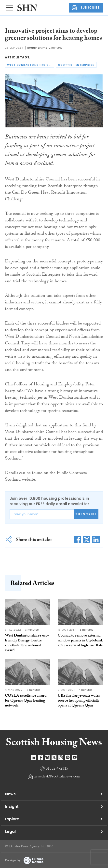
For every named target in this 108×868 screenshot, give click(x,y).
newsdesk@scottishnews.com (57, 777)
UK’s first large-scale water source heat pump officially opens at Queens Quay (79, 701)
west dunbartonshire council (31, 65)
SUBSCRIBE (86, 8)
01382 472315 (57, 769)
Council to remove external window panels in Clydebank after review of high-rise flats (80, 641)
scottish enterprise (76, 65)
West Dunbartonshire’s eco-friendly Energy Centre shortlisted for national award (27, 643)
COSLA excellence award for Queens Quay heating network (26, 701)
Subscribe (86, 514)
